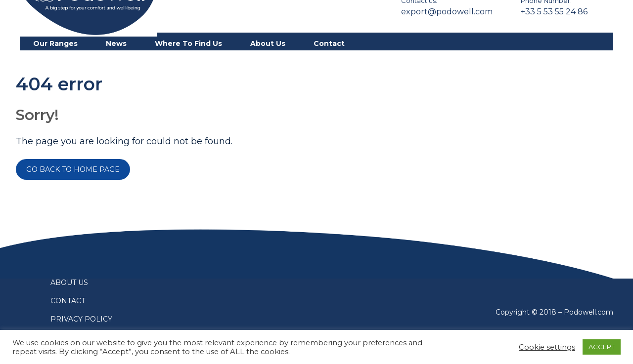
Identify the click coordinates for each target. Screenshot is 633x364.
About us (268, 43)
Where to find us (188, 43)
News (116, 43)
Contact (329, 43)
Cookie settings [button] (547, 347)
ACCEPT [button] (602, 347)
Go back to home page (73, 169)
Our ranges (55, 43)
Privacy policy (81, 319)
